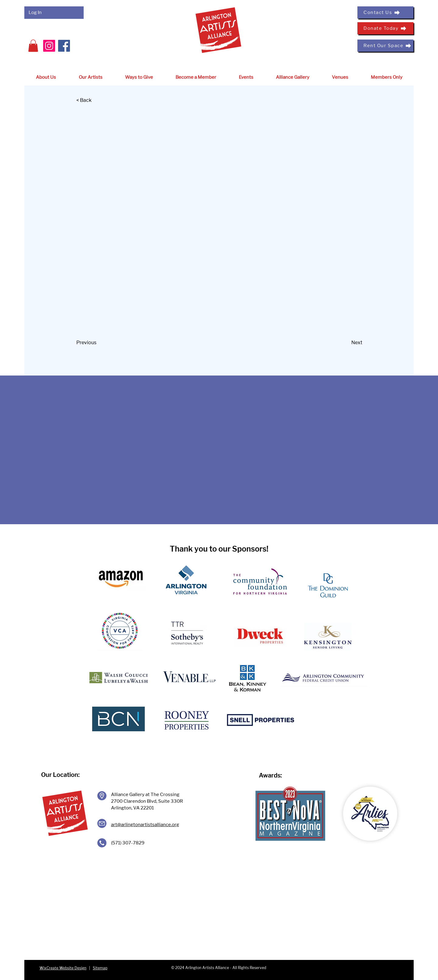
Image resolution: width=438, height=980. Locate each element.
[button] (33, 46)
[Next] (347, 343)
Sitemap (100, 968)
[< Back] (96, 101)
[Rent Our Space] (385, 46)
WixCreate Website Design (63, 968)
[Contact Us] (385, 12)
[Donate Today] (385, 28)
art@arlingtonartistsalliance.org (145, 825)
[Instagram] (49, 46)
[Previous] (96, 343)
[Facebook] (64, 46)
